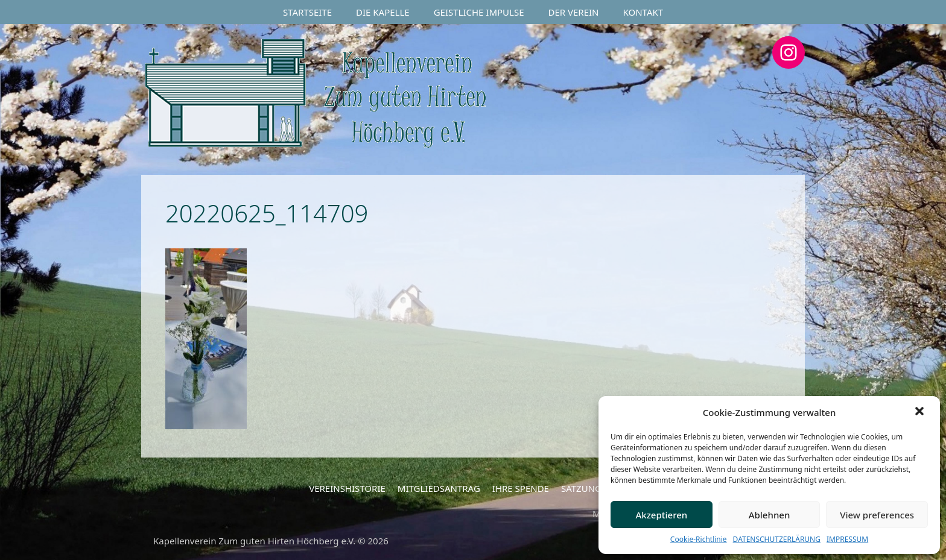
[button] (921, 412)
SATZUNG (581, 488)
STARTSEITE (307, 12)
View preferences (877, 515)
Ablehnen (770, 515)
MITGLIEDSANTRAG (439, 488)
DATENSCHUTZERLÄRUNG (777, 539)
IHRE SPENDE (521, 488)
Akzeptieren (661, 515)
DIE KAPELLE (383, 12)
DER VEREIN (574, 12)
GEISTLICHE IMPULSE (479, 12)
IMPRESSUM (847, 539)
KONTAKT (643, 12)
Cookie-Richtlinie (699, 539)
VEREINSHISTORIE (347, 488)
